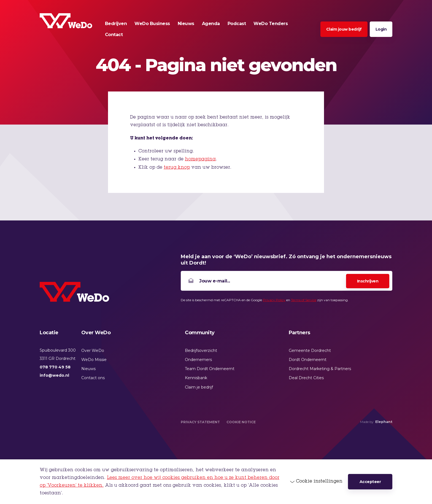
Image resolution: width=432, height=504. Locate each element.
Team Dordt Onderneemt (210, 369)
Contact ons (93, 378)
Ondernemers (198, 360)
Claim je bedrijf (199, 387)
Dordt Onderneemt (308, 360)
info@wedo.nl (54, 375)
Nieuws (88, 369)
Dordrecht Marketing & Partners (320, 369)
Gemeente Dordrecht (310, 351)
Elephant (384, 422)
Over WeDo (93, 351)
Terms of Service (304, 300)
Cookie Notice (241, 422)
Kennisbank (196, 378)
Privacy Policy (274, 300)
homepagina (200, 159)
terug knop (177, 168)
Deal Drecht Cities (306, 378)
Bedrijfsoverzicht (201, 351)
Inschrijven (368, 281)
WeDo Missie (94, 360)
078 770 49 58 (55, 367)
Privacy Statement (200, 422)
